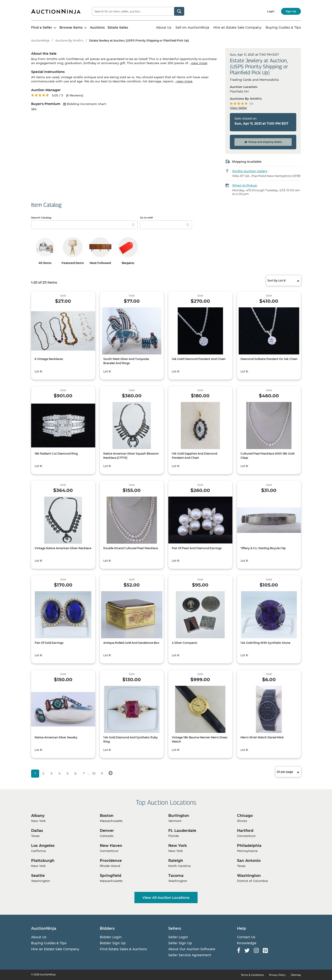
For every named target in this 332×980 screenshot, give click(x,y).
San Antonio (249, 861)
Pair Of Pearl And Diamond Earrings (197, 548)
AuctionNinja (40, 40)
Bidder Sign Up (113, 943)
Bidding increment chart (85, 104)
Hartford (245, 831)
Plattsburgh (43, 861)
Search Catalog (41, 218)
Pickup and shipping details (263, 142)
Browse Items (73, 27)
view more (199, 63)
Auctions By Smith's (69, 40)
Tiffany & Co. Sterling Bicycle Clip (263, 548)
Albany (38, 816)
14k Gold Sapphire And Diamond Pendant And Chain (194, 456)
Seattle (38, 876)
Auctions (97, 27)
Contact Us (246, 937)
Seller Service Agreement (190, 955)
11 (102, 773)
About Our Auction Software (192, 949)
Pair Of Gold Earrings (49, 643)
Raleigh (176, 861)
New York (178, 846)
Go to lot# (146, 218)
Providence (111, 861)
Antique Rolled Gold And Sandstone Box (131, 643)
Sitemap (296, 975)
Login (271, 11)
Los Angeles (43, 846)
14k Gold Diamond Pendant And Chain (199, 359)
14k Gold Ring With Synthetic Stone (265, 643)
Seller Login (178, 937)
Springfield (111, 876)
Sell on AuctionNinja (192, 27)
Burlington (179, 816)
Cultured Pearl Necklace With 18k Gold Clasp (267, 456)
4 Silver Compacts (184, 643)
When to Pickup (245, 185)
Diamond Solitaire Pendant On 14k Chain (269, 359)
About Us (164, 27)
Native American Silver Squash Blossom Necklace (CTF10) (131, 456)
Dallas (37, 831)
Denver (107, 831)
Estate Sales (118, 27)
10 (94, 773)
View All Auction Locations (166, 898)
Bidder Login (111, 937)
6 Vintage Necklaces (49, 359)
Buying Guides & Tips (283, 27)
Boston (107, 816)
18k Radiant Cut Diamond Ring (56, 454)
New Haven (111, 846)
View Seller (238, 108)
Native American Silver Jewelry (56, 737)
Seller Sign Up (180, 943)
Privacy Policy (277, 975)
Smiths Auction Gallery (250, 171)
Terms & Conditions (252, 975)
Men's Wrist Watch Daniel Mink (262, 737)
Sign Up (291, 11)
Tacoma (176, 876)
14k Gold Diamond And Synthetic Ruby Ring (130, 739)
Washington (249, 876)
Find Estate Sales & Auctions (123, 949)
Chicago (245, 816)
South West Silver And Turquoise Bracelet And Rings (126, 361)
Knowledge (247, 943)
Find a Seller (44, 27)
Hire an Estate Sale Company (237, 27)
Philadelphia (249, 846)
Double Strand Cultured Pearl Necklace (131, 548)
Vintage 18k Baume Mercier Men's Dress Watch (200, 739)
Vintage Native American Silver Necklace (63, 548)
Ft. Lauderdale (182, 831)
